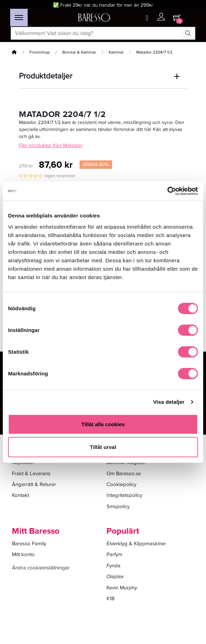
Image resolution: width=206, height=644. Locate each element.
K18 (111, 598)
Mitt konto (23, 554)
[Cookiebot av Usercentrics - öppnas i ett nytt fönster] (167, 191)
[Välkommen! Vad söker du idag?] (96, 33)
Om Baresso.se (124, 473)
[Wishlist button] (147, 18)
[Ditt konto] (161, 18)
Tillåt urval (103, 447)
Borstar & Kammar (79, 52)
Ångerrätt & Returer (34, 484)
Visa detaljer (169, 402)
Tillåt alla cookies (103, 424)
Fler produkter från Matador (51, 145)
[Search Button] (188, 33)
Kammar (116, 52)
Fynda (114, 566)
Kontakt (20, 495)
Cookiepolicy (121, 484)
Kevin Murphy (122, 588)
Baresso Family (29, 543)
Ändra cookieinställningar (41, 568)
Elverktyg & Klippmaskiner (136, 543)
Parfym (114, 554)
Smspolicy (118, 506)
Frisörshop (40, 52)
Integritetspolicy (124, 495)
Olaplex (115, 576)
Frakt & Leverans (31, 473)
